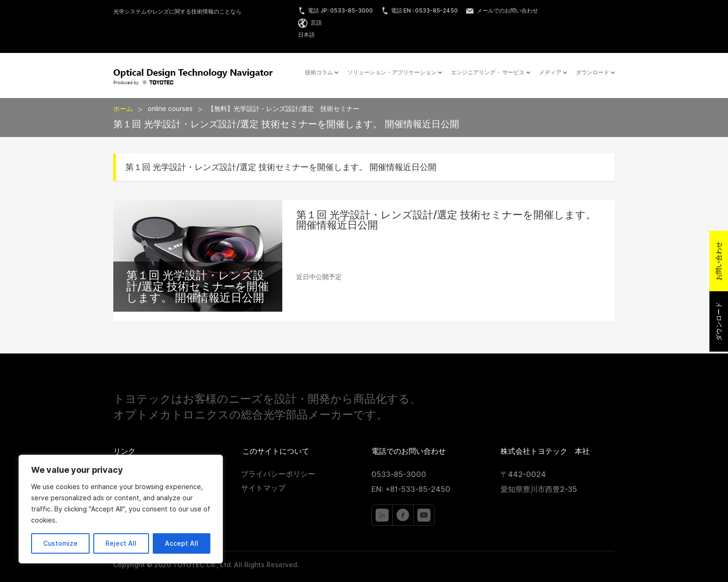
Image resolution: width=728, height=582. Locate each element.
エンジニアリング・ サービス (488, 72)
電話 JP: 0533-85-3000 (335, 10)
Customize (60, 543)
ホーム (123, 109)
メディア (550, 72)
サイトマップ (263, 489)
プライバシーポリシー (278, 475)
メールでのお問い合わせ (502, 10)
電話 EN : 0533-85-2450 (419, 10)
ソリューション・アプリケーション (392, 72)
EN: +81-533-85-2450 (411, 489)
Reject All (121, 543)
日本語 (306, 35)
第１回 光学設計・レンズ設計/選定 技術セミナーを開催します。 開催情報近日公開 (198, 286)
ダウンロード (592, 72)
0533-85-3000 (399, 474)
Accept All (182, 543)
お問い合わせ (719, 261)
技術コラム (319, 72)
